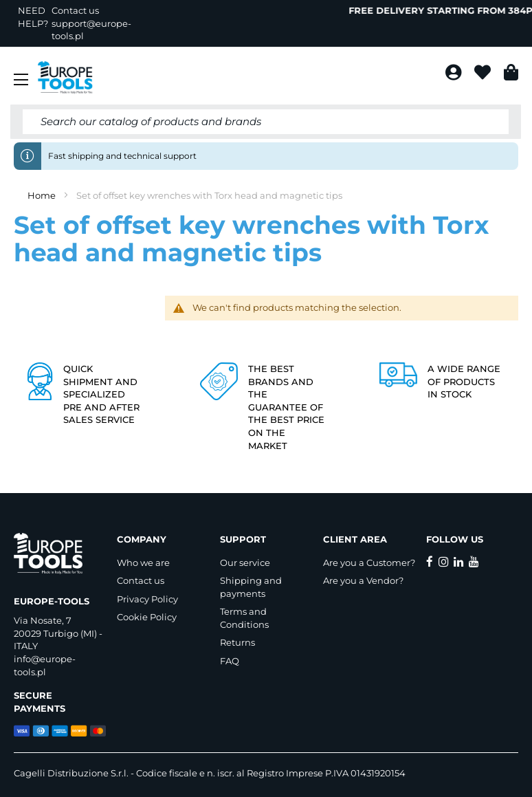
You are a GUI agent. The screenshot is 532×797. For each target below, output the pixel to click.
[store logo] (65, 78)
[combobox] (266, 122)
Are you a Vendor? (363, 580)
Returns (237, 642)
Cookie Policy (147, 617)
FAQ (230, 661)
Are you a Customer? (369, 563)
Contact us (141, 580)
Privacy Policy (147, 599)
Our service (245, 563)
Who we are (143, 563)
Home (43, 195)
